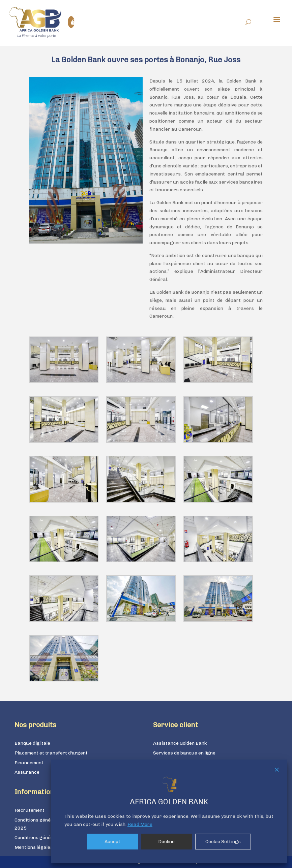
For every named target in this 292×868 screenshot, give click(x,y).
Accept (112, 842)
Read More (140, 824)
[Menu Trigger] (277, 19)
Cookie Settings (223, 842)
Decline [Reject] (166, 842)
